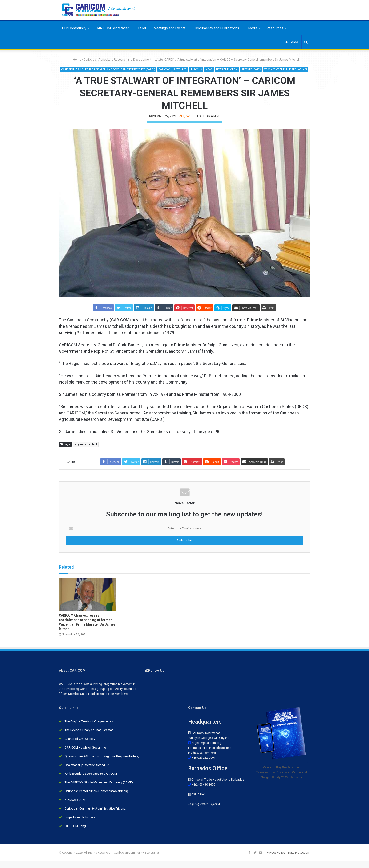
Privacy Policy (276, 859)
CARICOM (187, 69)
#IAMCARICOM (75, 807)
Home (75, 59)
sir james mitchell (86, 451)
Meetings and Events (170, 28)
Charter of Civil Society (80, 746)
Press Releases (276, 69)
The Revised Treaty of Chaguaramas (89, 737)
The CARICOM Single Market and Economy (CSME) (99, 789)
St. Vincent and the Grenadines (184, 76)
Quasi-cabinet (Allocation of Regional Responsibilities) (102, 763)
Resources (275, 28)
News (232, 69)
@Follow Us (155, 677)
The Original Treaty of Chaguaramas (89, 728)
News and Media (250, 69)
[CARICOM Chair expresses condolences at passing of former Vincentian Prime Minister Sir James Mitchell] (88, 602)
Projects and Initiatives (80, 824)
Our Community (74, 28)
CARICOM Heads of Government (87, 754)
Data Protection (299, 859)
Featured (202, 69)
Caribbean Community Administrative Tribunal (96, 815)
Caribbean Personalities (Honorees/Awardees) (96, 798)
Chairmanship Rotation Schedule (87, 772)
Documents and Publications (217, 28)
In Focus (218, 69)
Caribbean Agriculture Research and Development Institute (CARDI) (129, 59)
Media (253, 28)
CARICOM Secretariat (112, 28)
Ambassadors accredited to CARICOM (91, 780)
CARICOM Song (75, 833)
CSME (142, 28)
